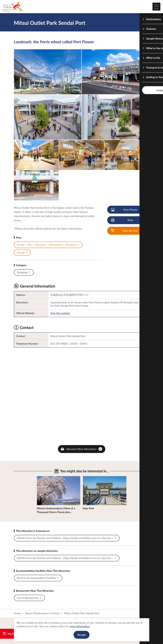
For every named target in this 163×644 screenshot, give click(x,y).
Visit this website (60, 313)
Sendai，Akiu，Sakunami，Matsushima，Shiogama (48, 245)
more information (80, 626)
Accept (81, 635)
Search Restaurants (30, 598)
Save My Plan (125, 231)
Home (17, 613)
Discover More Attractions (81, 449)
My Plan (10, 634)
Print (122, 220)
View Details (44, 478)
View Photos (125, 210)
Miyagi (22, 253)
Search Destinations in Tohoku (42, 613)
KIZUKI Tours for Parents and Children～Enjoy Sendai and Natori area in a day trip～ (67, 538)
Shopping (24, 272)
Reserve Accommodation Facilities (38, 578)
